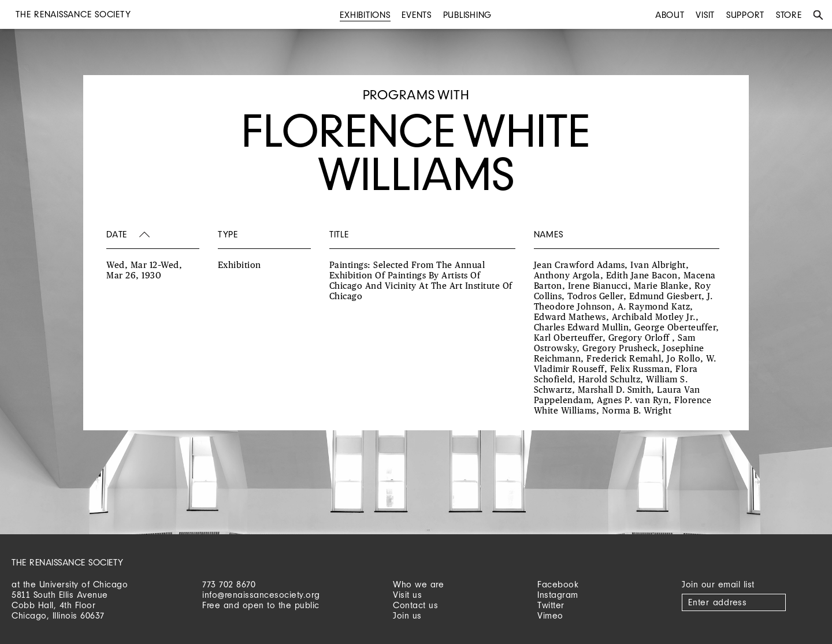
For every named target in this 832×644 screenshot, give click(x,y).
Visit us (407, 595)
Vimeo (550, 615)
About (670, 15)
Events (417, 15)
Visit (705, 15)
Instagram (558, 595)
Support (745, 15)
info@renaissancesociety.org (261, 595)
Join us (407, 615)
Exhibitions (365, 15)
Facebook (558, 584)
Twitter (551, 605)
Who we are (418, 584)
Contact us (415, 605)
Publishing (468, 15)
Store (789, 15)
